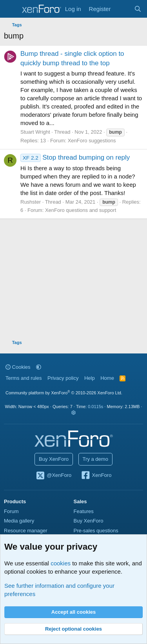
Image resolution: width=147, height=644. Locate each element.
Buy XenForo (54, 459)
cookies (61, 563)
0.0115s (95, 407)
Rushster (31, 202)
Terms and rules (24, 378)
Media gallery (19, 521)
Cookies (18, 367)
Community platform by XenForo (64, 393)
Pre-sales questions (96, 531)
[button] (39, 367)
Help (90, 378)
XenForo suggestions (92, 141)
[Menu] (11, 9)
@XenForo (54, 476)
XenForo (96, 476)
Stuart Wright (35, 132)
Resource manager (26, 531)
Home (107, 378)
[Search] (138, 9)
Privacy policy (63, 378)
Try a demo (95, 459)
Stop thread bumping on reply (75, 157)
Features (84, 511)
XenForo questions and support (81, 210)
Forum (11, 511)
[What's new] (122, 9)
